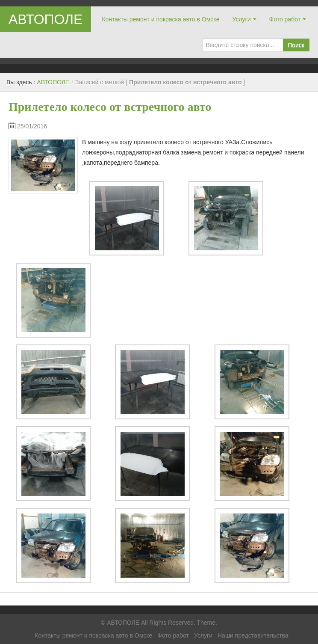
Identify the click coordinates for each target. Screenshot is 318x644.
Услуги (241, 19)
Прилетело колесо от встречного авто (110, 107)
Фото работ (285, 19)
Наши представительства (253, 635)
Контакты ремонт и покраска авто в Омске (160, 19)
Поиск (296, 45)
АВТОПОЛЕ (46, 19)
